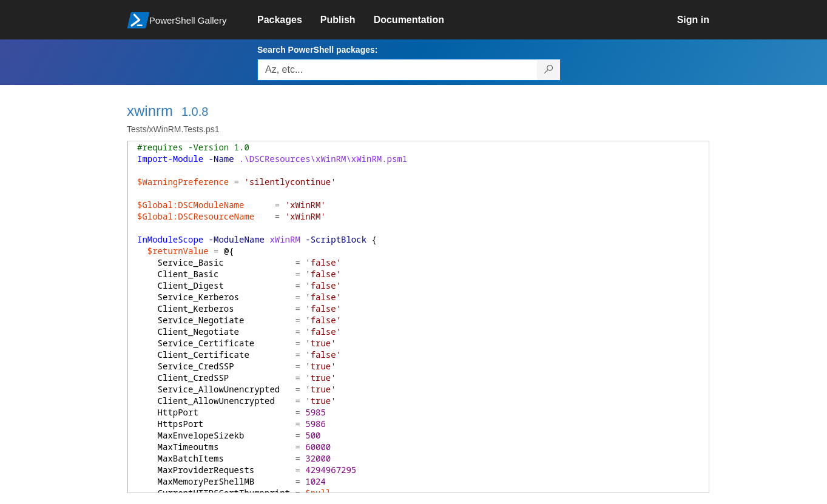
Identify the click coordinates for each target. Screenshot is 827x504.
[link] (289, 20)
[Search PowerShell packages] (549, 70)
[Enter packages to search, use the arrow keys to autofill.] (397, 70)
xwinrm (150, 111)
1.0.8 (195, 112)
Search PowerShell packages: (317, 50)
